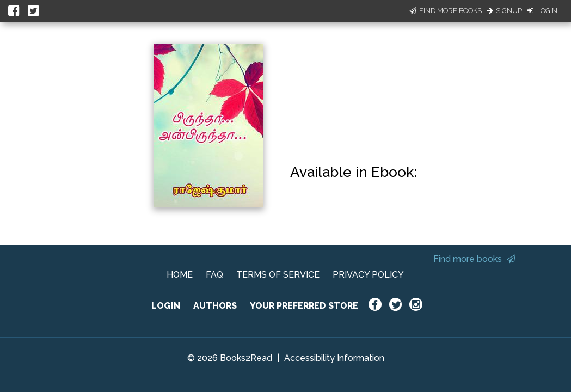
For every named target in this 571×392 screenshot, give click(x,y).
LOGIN (166, 306)
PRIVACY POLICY (368, 275)
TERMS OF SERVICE (278, 275)
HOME (180, 275)
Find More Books (446, 11)
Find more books (474, 259)
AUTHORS (215, 306)
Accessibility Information (334, 358)
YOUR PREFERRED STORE (304, 306)
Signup (505, 11)
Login (542, 11)
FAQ (214, 275)
